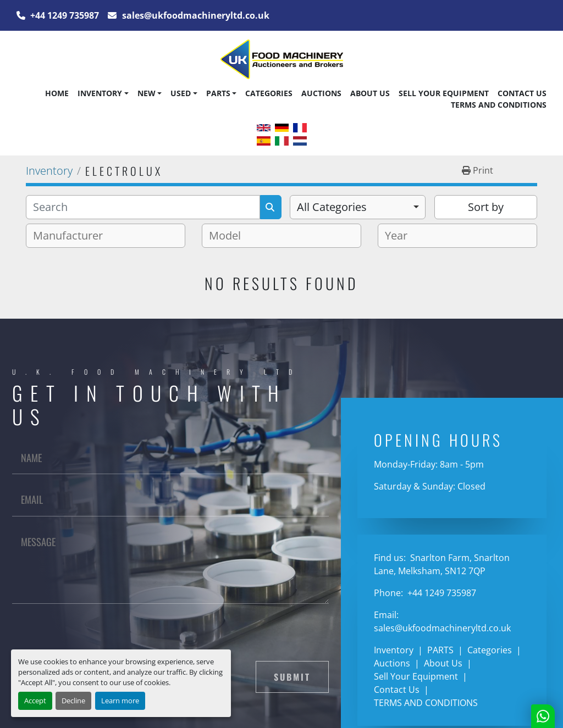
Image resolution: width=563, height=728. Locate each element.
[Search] (143, 207)
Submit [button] (292, 677)
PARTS (218, 93)
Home (57, 93)
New (147, 93)
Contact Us (522, 93)
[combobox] (358, 207)
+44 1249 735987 (64, 15)
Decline (73, 701)
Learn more (120, 701)
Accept (35, 701)
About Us (370, 93)
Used (181, 93)
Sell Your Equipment (444, 93)
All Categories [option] (332, 207)
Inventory (100, 93)
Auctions (321, 93)
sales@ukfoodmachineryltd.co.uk (195, 15)
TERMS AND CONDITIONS (499, 105)
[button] (103, 93)
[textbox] (72, 236)
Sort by (486, 207)
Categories (269, 93)
